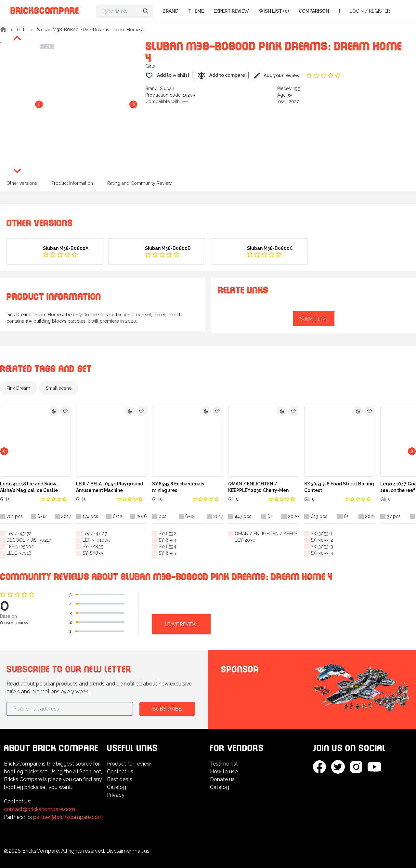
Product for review (129, 764)
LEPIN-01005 (96, 540)
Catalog (117, 787)
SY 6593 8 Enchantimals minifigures (178, 487)
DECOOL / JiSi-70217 (29, 540)
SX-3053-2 (322, 540)
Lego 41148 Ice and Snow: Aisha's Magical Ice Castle (29, 487)
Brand (170, 11)
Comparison (314, 11)
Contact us (120, 772)
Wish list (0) (274, 11)
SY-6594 (167, 547)
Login (357, 11)
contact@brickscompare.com (39, 809)
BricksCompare (45, 10)
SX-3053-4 (322, 553)
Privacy (116, 795)
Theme (196, 11)
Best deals (120, 779)
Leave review (181, 624)
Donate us (222, 779)
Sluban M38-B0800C (270, 248)
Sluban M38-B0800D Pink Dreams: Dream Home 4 (90, 30)
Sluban (167, 88)
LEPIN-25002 (20, 547)
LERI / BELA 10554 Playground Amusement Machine (110, 487)
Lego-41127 (95, 534)
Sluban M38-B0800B (168, 248)
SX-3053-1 (322, 534)
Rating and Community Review (139, 183)
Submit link (314, 319)
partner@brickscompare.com (68, 817)
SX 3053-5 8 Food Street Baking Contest (339, 487)
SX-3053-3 (322, 547)
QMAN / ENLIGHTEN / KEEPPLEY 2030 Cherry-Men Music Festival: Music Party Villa (264, 487)
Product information (72, 183)
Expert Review (231, 11)
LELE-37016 (19, 553)
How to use (224, 772)
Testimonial (224, 764)
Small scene (59, 388)
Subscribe (167, 709)
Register (379, 11)
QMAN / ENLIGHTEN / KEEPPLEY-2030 (266, 537)
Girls (22, 30)
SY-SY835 (93, 547)
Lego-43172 (19, 534)
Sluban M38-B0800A (66, 248)
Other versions (22, 183)
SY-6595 (167, 553)
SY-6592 (167, 534)
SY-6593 (167, 540)
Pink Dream (18, 388)
